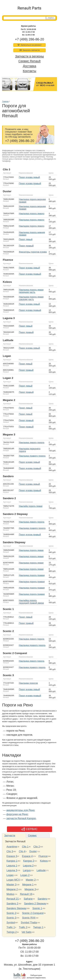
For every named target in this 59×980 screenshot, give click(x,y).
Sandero (42, 899)
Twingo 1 (38, 927)
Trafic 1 (11, 927)
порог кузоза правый (30, 535)
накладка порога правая (32, 575)
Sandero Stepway (17, 908)
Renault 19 (26, 894)
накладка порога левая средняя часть (31, 298)
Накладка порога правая (32, 588)
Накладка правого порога (32, 456)
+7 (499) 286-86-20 (29, 39)
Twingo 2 (12, 932)
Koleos (44, 861)
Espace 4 (27, 856)
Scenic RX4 (29, 918)
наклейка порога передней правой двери (31, 602)
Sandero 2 (12, 904)
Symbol (11, 923)
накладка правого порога (32, 528)
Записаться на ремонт (30, 45)
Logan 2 (25, 875)
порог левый (26, 239)
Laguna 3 (12, 870)
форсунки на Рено (17, 814)
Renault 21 (13, 899)
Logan (10, 875)
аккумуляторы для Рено (20, 810)
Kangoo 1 (12, 861)
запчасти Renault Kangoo (21, 818)
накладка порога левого (32, 214)
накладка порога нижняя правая (32, 234)
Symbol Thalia (29, 923)
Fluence (43, 856)
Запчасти (10, 836)
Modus (10, 894)
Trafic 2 (23, 927)
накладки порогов (28, 683)
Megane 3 (30, 889)
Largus (27, 870)
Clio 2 (37, 847)
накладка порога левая (31, 550)
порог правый (26, 246)
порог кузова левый (29, 177)
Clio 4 (22, 851)
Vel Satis (27, 932)
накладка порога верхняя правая (32, 201)
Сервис (32, 836)
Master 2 (31, 880)
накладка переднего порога (30, 450)
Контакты (29, 71)
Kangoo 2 (29, 861)
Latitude (41, 870)
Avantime (12, 847)
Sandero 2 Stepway (35, 904)
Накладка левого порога (32, 442)
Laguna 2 (28, 866)
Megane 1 (28, 885)
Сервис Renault (29, 61)
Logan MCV (13, 880)
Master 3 (11, 885)
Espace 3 (12, 856)
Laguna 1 (12, 866)
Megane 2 (12, 889)
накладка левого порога (32, 522)
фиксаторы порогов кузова (33, 252)
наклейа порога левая (31, 506)
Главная (5, 102)
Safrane (28, 899)
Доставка (29, 66)
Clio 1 (25, 847)
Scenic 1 (37, 908)
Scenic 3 (11, 918)
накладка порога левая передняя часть (31, 291)
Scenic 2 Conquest (33, 913)
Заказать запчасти (29, 50)
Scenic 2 (11, 913)
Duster (33, 851)
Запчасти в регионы (29, 56)
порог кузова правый (30, 183)
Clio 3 (10, 851)
